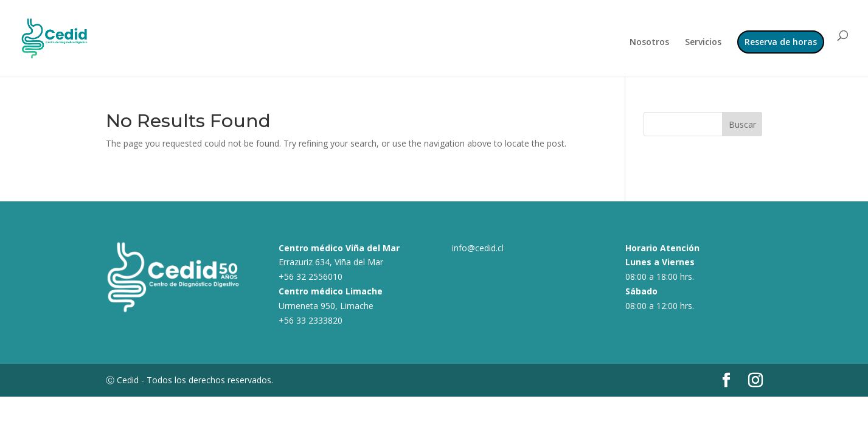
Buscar (742, 124)
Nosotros (649, 43)
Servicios (703, 43)
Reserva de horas (781, 42)
